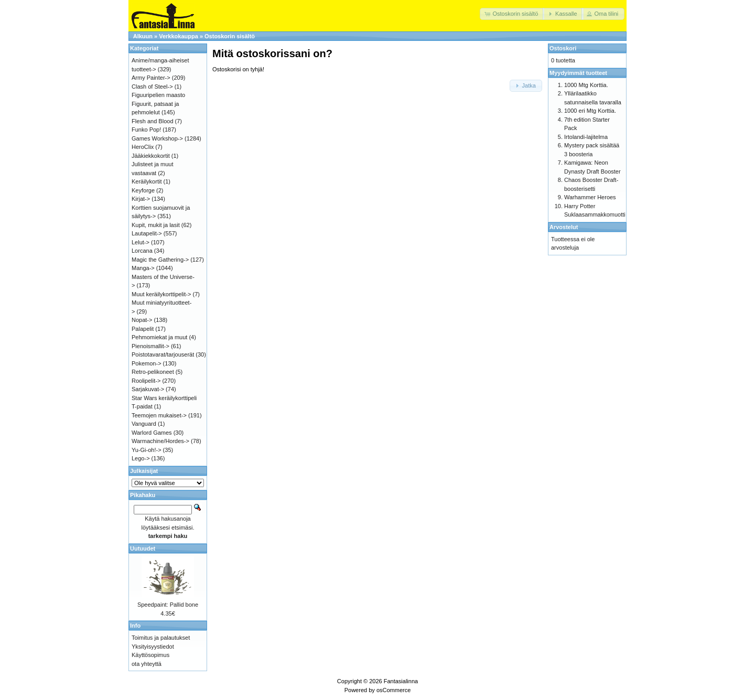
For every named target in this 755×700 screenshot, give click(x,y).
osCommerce (393, 690)
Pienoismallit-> (150, 346)
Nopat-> (142, 320)
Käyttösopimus (150, 655)
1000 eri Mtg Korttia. (590, 111)
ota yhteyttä (147, 664)
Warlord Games (152, 433)
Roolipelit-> (146, 381)
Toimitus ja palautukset (161, 638)
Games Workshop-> (157, 138)
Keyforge (143, 190)
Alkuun (143, 36)
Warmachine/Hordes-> (160, 441)
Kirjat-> (141, 199)
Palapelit (143, 329)
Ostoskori (563, 48)
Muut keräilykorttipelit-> (161, 294)
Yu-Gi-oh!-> (147, 450)
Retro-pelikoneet (153, 372)
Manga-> (143, 268)
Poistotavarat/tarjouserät (163, 354)
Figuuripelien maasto (158, 95)
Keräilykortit (147, 181)
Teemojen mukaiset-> (159, 415)
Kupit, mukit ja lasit (156, 225)
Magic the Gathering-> (160, 260)
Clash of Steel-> (152, 87)
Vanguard (144, 424)
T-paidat (142, 406)
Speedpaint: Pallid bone (168, 605)
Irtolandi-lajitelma (586, 137)
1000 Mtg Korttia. (586, 85)
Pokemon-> (147, 363)
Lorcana (142, 251)
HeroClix (143, 147)
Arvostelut (564, 227)
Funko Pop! (146, 130)
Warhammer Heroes (590, 197)
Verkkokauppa (179, 36)
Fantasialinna (401, 681)
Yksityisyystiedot (153, 647)
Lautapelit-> (147, 233)
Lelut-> (141, 242)
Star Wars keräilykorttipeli (164, 398)
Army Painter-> (151, 78)
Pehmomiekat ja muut (159, 337)
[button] (512, 14)
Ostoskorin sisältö (230, 36)
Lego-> (141, 458)
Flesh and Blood (153, 121)
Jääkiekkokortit (151, 156)
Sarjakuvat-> (148, 389)
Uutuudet (143, 548)
